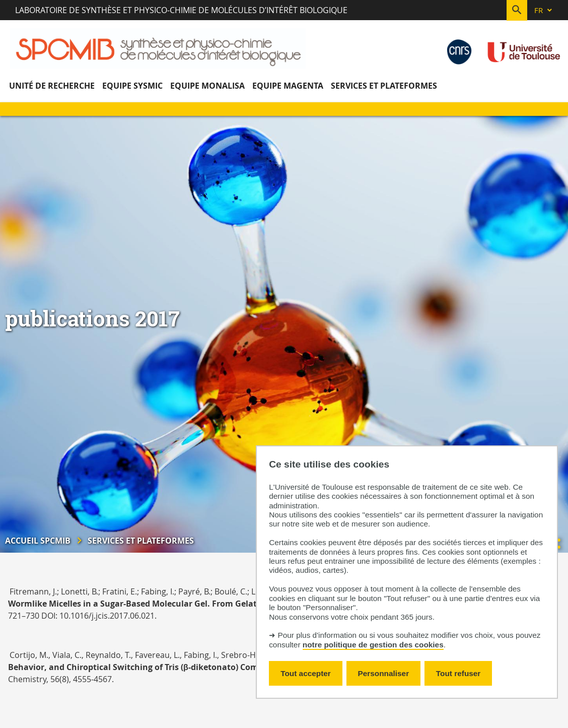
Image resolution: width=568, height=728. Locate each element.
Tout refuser (458, 673)
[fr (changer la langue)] (544, 10)
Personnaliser (384, 673)
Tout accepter (306, 673)
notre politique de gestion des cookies (373, 645)
